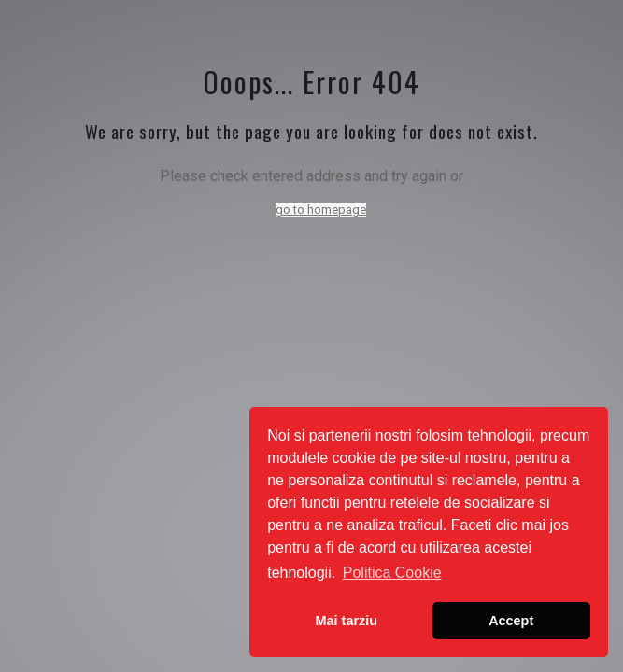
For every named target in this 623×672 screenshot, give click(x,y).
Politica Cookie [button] (392, 573)
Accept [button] (511, 621)
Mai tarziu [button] (347, 621)
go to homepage (321, 210)
